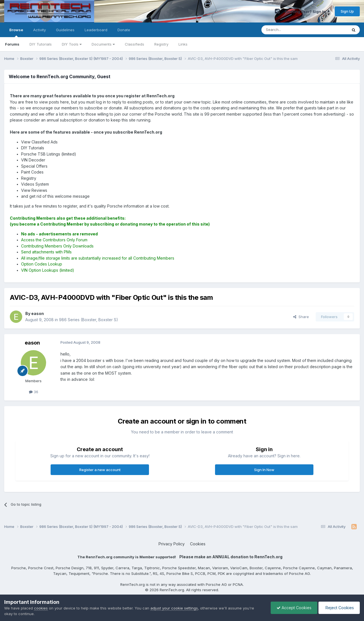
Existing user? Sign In (307, 12)
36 (34, 392)
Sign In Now (264, 470)
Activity (39, 30)
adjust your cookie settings (174, 608)
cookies (41, 608)
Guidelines (65, 30)
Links (183, 44)
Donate (124, 30)
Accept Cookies (294, 608)
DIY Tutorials (41, 44)
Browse (16, 32)
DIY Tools (72, 44)
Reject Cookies (339, 608)
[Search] (290, 30)
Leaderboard (96, 30)
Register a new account (100, 470)
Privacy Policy (172, 544)
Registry (161, 44)
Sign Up (347, 11)
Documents (103, 44)
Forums (12, 44)
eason (32, 343)
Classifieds (134, 44)
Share (301, 317)
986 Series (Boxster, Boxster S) (89, 320)
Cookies (198, 544)
